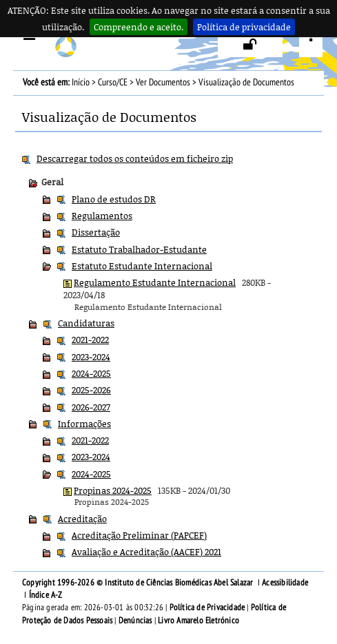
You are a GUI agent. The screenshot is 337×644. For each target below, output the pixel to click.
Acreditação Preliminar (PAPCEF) (139, 535)
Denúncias (135, 621)
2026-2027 (91, 407)
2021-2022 (90, 340)
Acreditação (82, 519)
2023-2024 (91, 357)
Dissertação (96, 232)
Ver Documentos (163, 82)
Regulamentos (102, 216)
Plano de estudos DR (114, 199)
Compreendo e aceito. (139, 27)
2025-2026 (91, 390)
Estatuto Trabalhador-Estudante (139, 249)
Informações (84, 424)
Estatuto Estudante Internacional (142, 266)
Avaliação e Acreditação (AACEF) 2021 (146, 552)
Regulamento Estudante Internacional (155, 282)
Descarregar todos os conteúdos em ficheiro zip (135, 158)
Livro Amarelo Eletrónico (198, 621)
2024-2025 (91, 373)
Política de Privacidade (207, 607)
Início (81, 82)
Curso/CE (113, 82)
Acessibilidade (285, 583)
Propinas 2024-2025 (113, 490)
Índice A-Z (46, 595)
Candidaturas (86, 323)
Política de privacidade (244, 27)
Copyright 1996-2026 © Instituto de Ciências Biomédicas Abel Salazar (139, 583)
